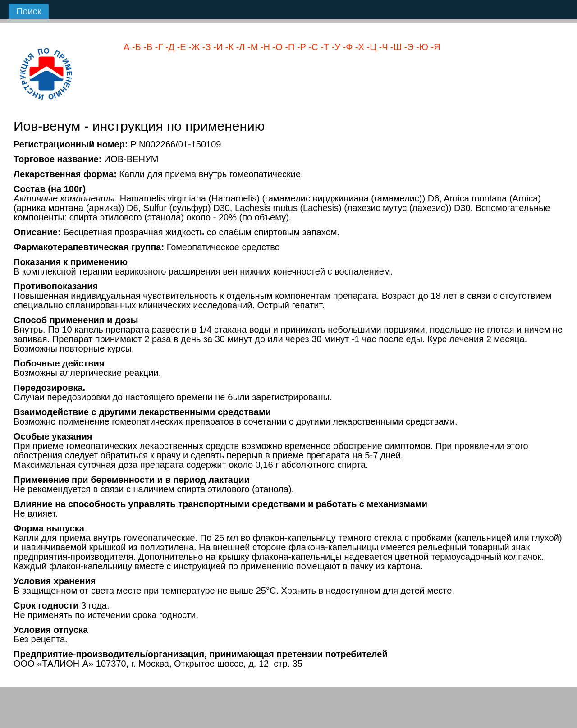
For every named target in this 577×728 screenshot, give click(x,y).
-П (289, 47)
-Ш (395, 47)
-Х (358, 47)
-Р (300, 47)
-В (147, 47)
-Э (408, 47)
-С (312, 47)
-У (335, 47)
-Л (239, 47)
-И (217, 47)
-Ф (346, 47)
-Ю (421, 47)
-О (276, 47)
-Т (324, 47)
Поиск (29, 11)
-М (251, 47)
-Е (180, 47)
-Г (158, 47)
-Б (135, 47)
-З (205, 47)
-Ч (382, 47)
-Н (264, 47)
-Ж (193, 47)
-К (228, 47)
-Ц (370, 47)
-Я (434, 47)
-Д (169, 47)
